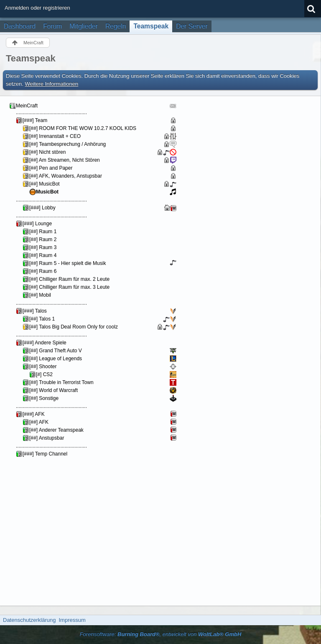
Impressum (72, 620)
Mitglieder (84, 26)
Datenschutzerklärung (29, 620)
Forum (52, 26)
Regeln (116, 26)
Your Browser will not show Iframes (100, 350)
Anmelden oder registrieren (37, 8)
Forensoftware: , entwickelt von (161, 634)
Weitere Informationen (52, 84)
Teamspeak (151, 26)
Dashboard (20, 26)
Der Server (192, 26)
